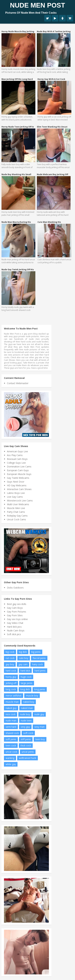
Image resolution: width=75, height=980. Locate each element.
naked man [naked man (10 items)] (27, 708)
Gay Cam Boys (15, 608)
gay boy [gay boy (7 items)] (10, 664)
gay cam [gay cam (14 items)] (23, 664)
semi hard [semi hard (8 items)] (11, 727)
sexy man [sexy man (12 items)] (39, 727)
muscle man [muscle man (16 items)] (12, 702)
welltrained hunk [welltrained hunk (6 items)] (28, 758)
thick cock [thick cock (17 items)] (26, 745)
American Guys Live (17, 451)
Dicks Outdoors (15, 588)
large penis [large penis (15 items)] (27, 683)
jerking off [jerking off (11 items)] (11, 683)
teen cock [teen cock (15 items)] (11, 745)
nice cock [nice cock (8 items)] (11, 714)
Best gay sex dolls (17, 604)
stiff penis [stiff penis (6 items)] (26, 739)
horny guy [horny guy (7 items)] (11, 677)
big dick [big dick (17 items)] (23, 652)
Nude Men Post (37, 5)
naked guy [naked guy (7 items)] (11, 708)
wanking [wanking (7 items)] (10, 758)
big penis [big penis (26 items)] (36, 652)
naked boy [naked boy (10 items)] (29, 702)
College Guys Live (16, 463)
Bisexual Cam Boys (17, 459)
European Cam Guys (18, 470)
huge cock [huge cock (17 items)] (26, 677)
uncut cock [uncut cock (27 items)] (11, 752)
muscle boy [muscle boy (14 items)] (32, 696)
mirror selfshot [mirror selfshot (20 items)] (14, 696)
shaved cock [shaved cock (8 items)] (12, 733)
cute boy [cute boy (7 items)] (24, 658)
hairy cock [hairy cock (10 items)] (37, 664)
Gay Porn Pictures (17, 612)
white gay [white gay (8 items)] (11, 764)
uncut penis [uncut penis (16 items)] (28, 752)
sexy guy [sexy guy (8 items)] (25, 727)
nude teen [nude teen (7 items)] (26, 721)
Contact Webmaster (18, 383)
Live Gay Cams (15, 497)
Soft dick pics (14, 634)
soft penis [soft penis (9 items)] (11, 739)
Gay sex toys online (17, 619)
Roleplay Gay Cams (17, 516)
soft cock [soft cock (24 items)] (28, 733)
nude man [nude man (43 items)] (11, 721)
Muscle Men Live (16, 508)
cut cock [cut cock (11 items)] (10, 658)
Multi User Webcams (18, 504)
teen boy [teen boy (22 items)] (40, 739)
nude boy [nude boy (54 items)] (25, 714)
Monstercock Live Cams (20, 501)
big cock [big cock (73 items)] (10, 652)
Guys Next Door (16, 482)
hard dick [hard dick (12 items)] (25, 671)
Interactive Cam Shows (19, 489)
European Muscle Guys (19, 474)
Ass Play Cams (15, 455)
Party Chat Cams (16, 512)
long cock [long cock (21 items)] (11, 689)
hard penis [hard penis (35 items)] (40, 671)
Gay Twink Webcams (18, 478)
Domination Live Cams (19, 467)
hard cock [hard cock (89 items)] (11, 671)
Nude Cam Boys (16, 630)
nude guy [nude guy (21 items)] (39, 714)
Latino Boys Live (16, 493)
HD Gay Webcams (17, 485)
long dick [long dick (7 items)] (25, 689)
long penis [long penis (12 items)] (40, 689)
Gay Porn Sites (15, 615)
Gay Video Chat (15, 623)
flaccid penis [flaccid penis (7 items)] (39, 658)
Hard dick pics (14, 627)
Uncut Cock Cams (16, 519)
